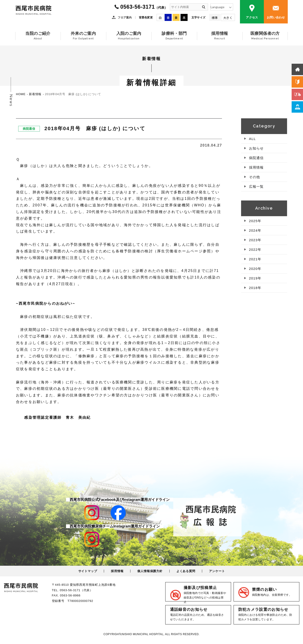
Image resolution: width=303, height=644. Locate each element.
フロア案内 (125, 18)
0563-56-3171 (144, 7)
